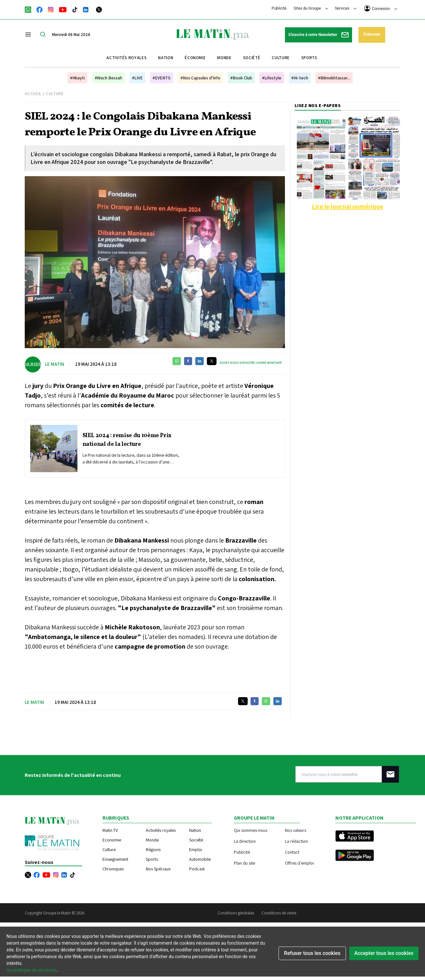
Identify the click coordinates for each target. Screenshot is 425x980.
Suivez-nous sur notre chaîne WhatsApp (251, 363)
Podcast (197, 869)
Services (345, 8)
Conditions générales (236, 913)
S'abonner (372, 34)
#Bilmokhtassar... (334, 78)
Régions (153, 850)
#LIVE (137, 78)
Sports (309, 58)
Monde (224, 58)
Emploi (196, 850)
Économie (195, 58)
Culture (281, 58)
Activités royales (126, 58)
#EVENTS (162, 78)
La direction (245, 841)
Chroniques (113, 869)
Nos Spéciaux (158, 869)
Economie (112, 840)
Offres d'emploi (299, 863)
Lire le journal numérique (348, 206)
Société (252, 58)
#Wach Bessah (108, 78)
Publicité (279, 8)
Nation (166, 58)
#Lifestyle (272, 78)
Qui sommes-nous (251, 830)
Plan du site (244, 863)
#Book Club (241, 78)
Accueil (33, 94)
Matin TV (110, 830)
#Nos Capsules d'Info (200, 78)
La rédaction (297, 841)
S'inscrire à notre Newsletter (319, 35)
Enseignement (115, 859)
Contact (292, 852)
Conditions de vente (279, 913)
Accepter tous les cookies (384, 953)
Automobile (200, 859)
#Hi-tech (300, 78)
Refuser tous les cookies (312, 953)
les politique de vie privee (31, 970)
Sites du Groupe (311, 8)
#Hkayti (77, 78)
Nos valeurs (296, 830)
